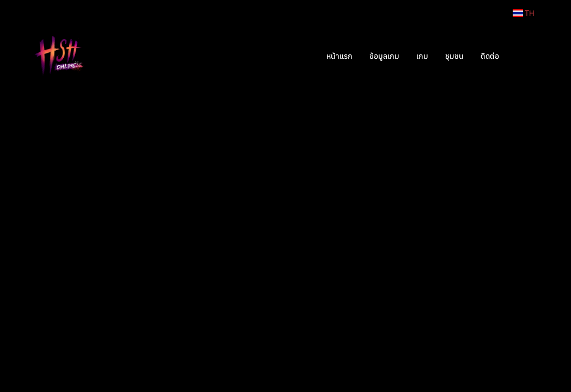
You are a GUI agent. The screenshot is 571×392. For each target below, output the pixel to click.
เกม (422, 56)
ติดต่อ (490, 56)
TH (524, 13)
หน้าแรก (339, 56)
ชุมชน (454, 56)
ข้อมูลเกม (384, 56)
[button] (524, 56)
